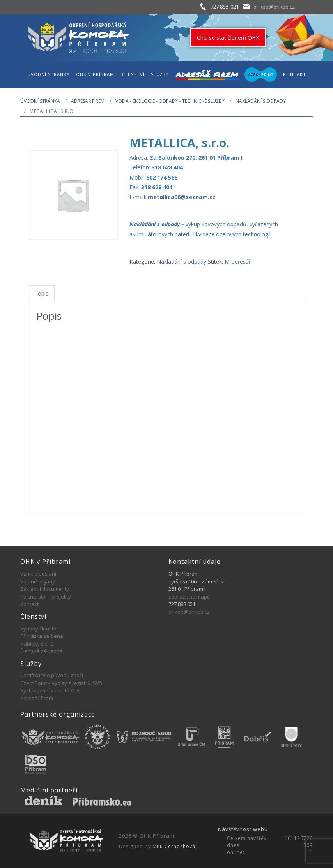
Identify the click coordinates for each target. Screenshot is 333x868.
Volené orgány (38, 581)
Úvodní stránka (40, 101)
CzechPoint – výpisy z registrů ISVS (61, 683)
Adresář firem (88, 101)
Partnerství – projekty (46, 597)
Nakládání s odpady (261, 101)
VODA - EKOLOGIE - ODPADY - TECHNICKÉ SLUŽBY (170, 101)
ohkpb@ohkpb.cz (274, 7)
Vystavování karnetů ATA (50, 690)
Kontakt (29, 604)
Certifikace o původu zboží (52, 675)
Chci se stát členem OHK (228, 38)
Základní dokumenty (45, 589)
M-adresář (238, 261)
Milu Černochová (174, 846)
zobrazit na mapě (189, 597)
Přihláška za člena (42, 636)
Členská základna (42, 651)
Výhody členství (39, 629)
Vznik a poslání (38, 574)
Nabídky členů (37, 644)
